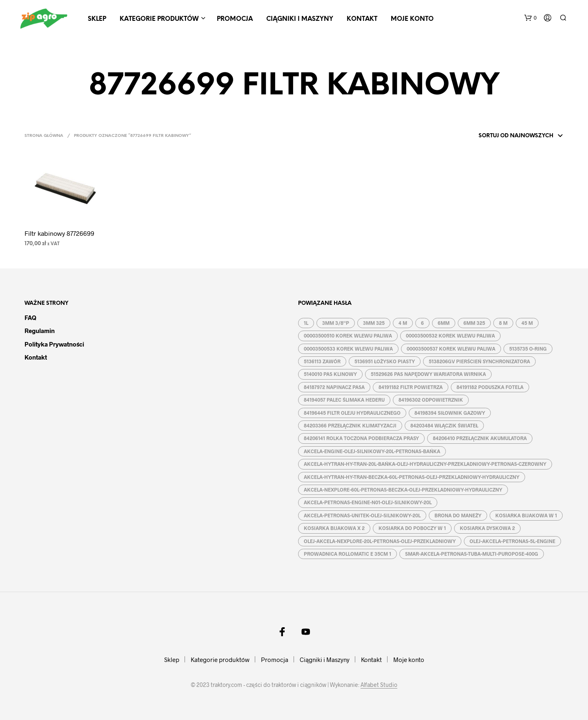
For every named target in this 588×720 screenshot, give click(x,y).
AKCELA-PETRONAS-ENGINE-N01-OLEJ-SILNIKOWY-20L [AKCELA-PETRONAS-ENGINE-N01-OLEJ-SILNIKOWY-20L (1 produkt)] (368, 502)
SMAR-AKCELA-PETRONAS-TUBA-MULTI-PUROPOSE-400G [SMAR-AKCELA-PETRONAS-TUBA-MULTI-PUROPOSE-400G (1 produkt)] (472, 554)
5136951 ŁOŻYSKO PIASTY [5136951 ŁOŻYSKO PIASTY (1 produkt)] (385, 361)
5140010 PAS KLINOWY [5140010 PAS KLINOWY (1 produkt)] (330, 374)
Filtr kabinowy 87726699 (59, 233)
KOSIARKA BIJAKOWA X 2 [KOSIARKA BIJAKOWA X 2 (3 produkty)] (334, 528)
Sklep (97, 19)
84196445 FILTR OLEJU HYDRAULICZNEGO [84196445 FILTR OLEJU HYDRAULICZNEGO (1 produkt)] (352, 413)
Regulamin (40, 331)
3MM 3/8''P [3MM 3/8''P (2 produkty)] (336, 323)
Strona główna (44, 136)
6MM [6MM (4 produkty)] (444, 323)
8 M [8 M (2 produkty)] (503, 323)
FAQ (30, 318)
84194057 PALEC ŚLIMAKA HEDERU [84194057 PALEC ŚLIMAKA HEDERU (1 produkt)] (344, 400)
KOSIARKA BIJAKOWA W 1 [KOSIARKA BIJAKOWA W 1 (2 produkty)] (526, 515)
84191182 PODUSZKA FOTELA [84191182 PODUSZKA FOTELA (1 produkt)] (490, 387)
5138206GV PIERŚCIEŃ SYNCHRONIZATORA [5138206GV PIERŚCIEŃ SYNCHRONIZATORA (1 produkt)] (479, 361)
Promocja (235, 19)
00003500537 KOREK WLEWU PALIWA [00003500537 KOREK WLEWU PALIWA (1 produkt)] (451, 349)
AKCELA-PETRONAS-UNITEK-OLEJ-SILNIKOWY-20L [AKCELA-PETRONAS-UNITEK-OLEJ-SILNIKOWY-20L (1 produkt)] (362, 515)
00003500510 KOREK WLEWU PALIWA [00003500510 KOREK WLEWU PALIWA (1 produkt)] (348, 335)
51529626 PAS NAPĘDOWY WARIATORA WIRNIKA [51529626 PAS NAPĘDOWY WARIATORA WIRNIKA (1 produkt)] (428, 374)
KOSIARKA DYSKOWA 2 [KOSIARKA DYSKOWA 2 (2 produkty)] (487, 528)
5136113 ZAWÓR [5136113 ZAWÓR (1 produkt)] (322, 361)
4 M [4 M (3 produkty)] (403, 323)
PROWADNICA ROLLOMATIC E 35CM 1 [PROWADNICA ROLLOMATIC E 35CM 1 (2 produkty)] (347, 554)
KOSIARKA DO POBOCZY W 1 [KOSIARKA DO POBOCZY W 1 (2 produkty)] (412, 528)
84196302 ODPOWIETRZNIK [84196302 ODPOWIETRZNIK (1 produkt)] (431, 400)
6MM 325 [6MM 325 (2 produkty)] (474, 323)
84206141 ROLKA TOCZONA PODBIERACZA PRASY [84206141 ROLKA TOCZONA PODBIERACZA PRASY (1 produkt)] (361, 438)
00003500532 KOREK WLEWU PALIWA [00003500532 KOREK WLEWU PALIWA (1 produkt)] (450, 335)
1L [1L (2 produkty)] (306, 323)
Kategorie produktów (159, 19)
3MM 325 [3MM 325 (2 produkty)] (374, 323)
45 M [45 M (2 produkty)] (527, 323)
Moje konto (412, 19)
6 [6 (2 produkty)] (422, 323)
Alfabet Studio (379, 685)
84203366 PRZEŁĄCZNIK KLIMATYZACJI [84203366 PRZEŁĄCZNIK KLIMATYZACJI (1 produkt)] (350, 425)
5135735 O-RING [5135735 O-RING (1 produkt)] (528, 349)
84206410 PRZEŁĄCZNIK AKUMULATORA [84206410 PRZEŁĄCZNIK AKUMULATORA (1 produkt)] (480, 438)
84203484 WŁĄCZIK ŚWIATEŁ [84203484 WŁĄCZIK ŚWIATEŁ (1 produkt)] (444, 425)
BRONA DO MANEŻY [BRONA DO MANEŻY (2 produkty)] (458, 515)
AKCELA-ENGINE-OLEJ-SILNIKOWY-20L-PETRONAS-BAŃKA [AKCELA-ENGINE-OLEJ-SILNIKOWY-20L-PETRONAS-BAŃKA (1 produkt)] (372, 451)
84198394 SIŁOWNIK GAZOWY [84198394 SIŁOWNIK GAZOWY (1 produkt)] (450, 413)
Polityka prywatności (54, 344)
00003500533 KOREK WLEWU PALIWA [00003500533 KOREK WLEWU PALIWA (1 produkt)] (348, 349)
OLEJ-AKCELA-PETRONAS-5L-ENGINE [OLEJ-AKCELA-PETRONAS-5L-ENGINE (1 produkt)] (512, 541)
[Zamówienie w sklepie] (510, 136)
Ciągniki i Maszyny (300, 19)
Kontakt (362, 19)
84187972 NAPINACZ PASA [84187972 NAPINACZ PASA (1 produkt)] (334, 387)
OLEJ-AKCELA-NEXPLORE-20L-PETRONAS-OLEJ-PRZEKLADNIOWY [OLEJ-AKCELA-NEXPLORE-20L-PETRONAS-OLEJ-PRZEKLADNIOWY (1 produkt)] (380, 541)
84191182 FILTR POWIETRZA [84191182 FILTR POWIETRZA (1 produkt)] (411, 387)
